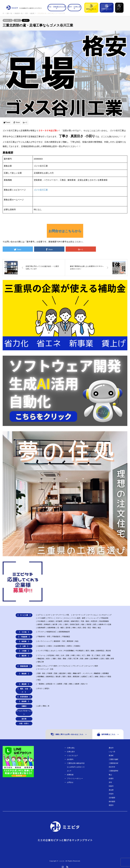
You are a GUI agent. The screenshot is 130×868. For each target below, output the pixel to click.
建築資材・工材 (59, 641)
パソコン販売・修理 (78, 618)
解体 (87, 659)
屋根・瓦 (90, 655)
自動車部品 (100, 651)
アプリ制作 (53, 666)
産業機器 (106, 673)
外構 (73, 655)
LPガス (40, 689)
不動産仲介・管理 (44, 637)
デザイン (51, 618)
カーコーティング (79, 615)
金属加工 (84, 677)
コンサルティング (105, 615)
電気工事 (41, 662)
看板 (64, 659)
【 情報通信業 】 (24, 666)
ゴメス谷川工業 (41, 190)
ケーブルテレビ (65, 666)
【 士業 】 (24, 646)
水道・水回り (24, 723)
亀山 (110, 775)
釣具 (79, 628)
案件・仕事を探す (74, 8)
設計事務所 (94, 659)
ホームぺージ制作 (92, 666)
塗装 (68, 655)
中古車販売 (41, 621)
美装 (82, 659)
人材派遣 (51, 621)
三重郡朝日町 (114, 763)
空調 (70, 659)
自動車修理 (41, 628)
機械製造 (97, 673)
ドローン (59, 618)
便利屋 (66, 621)
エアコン (41, 615)
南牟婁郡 (112, 802)
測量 (54, 659)
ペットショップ (93, 618)
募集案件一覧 (8, 20)
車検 (74, 628)
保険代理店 (75, 621)
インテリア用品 (43, 651)
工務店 (98, 655)
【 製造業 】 (24, 674)
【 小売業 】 (24, 651)
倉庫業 (60, 684)
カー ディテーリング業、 (61, 615)
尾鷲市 (111, 805)
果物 (44, 706)
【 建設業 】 (24, 656)
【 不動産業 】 (24, 637)
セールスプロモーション (24, 712)
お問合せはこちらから (65, 231)
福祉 (83, 624)
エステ (48, 615)
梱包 (71, 684)
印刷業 (50, 673)
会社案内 (70, 759)
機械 (109, 655)
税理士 (70, 646)
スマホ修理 (41, 618)
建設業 (26, 20)
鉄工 (91, 677)
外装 (78, 655)
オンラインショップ (45, 641)
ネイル (66, 618)
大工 (83, 655)
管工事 (76, 659)
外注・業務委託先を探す (57, 8)
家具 (87, 651)
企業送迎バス (51, 684)
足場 (102, 659)
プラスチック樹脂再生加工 (47, 632)
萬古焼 (108, 651)
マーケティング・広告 (45, 669)
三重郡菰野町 (114, 771)
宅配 (66, 684)
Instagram (63, 867)
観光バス (84, 684)
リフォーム (41, 655)
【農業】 (24, 706)
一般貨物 (41, 684)
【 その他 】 (24, 632)
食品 (99, 628)
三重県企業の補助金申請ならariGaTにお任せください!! (76, 767)
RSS (67, 867)
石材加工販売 (75, 624)
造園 (107, 659)
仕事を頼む (71, 748)
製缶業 (58, 677)
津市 (17, 20)
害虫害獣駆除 (104, 621)
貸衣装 (68, 628)
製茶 (64, 677)
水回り (48, 659)
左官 (104, 655)
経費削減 (70, 775)
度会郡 (111, 790)
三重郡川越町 (114, 759)
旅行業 (55, 624)
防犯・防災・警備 (89, 628)
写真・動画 (85, 621)
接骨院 (40, 624)
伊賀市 (111, 794)
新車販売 (47, 624)
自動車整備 (51, 628)
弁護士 (50, 646)
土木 (62, 655)
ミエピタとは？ (73, 756)
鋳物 (96, 677)
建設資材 (62, 673)
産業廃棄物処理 (64, 632)
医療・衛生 (41, 673)
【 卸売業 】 (24, 641)
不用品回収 (104, 618)
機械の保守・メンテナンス (83, 673)
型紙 (56, 673)
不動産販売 (56, 637)
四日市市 (112, 767)
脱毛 (95, 624)
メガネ (60, 651)
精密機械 (41, 677)
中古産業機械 (69, 651)
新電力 (47, 689)
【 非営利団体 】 (24, 697)
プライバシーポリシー (75, 779)
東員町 (111, 756)
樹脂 (69, 673)
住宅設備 (51, 655)
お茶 (39, 706)
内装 (57, 655)
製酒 (69, 677)
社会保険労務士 (60, 646)
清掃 (66, 624)
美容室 (89, 624)
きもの (53, 651)
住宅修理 (59, 621)
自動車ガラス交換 (105, 624)
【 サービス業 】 (24, 615)
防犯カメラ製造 (106, 677)
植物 (92, 651)
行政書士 (77, 646)
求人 (61, 624)
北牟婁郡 (112, 798)
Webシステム (42, 666)
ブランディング (78, 666)
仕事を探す (71, 752)
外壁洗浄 (94, 621)
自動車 (77, 684)
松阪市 (111, 786)
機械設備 (41, 659)
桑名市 (111, 748)
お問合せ (70, 782)
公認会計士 (41, 646)
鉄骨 (112, 659)
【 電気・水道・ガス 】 (24, 690)
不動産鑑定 (66, 637)
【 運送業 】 (24, 684)
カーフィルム (92, 615)
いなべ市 (112, 752)
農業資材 (70, 641)
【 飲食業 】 (24, 701)
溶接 (59, 659)
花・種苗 (60, 628)
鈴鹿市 (111, 779)
